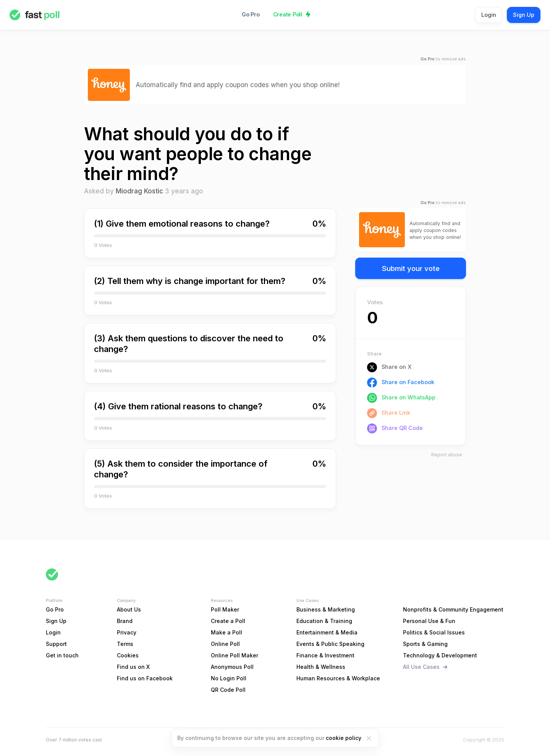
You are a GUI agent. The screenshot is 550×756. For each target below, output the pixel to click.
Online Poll (225, 644)
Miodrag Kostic (139, 191)
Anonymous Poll (232, 667)
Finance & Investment (325, 655)
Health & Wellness (321, 667)
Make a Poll (226, 632)
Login (489, 15)
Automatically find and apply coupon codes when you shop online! (238, 84)
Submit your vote (411, 268)
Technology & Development (440, 655)
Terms (125, 644)
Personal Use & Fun (429, 621)
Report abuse (447, 455)
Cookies (128, 655)
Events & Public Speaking (330, 644)
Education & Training (324, 621)
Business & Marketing (326, 609)
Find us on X (133, 667)
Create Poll (288, 14)
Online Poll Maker (235, 655)
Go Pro (251, 14)
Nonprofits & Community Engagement (453, 609)
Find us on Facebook (145, 678)
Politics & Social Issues (434, 632)
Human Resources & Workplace (338, 678)
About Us (129, 609)
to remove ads (443, 59)
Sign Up (524, 15)
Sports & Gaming (425, 644)
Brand (125, 621)
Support (56, 644)
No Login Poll (229, 678)
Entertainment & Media (327, 632)
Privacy (127, 632)
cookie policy (344, 738)
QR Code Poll (228, 690)
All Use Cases (421, 667)
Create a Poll (228, 621)
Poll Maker (225, 609)
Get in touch (62, 655)
